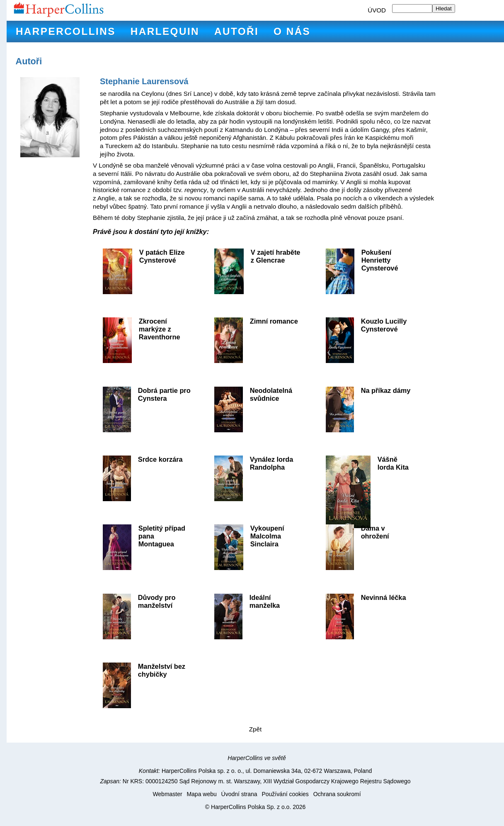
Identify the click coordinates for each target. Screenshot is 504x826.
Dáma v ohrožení (375, 532)
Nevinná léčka (384, 597)
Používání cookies (285, 794)
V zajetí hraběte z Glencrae (276, 256)
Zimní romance (274, 321)
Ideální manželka (265, 601)
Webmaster (167, 794)
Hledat (444, 9)
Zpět (255, 729)
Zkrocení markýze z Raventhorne (160, 329)
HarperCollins (66, 31)
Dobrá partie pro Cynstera (164, 394)
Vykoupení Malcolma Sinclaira (267, 536)
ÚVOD (377, 10)
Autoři (236, 31)
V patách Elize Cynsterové (162, 256)
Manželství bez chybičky (162, 670)
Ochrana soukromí (337, 794)
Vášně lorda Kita (393, 463)
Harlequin (165, 31)
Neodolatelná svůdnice (271, 394)
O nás (292, 31)
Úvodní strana (239, 794)
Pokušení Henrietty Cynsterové (380, 260)
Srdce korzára (160, 459)
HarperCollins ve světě (257, 758)
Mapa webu (201, 794)
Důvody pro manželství (157, 601)
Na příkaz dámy (386, 390)
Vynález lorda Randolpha (272, 463)
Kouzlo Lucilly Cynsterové (384, 325)
